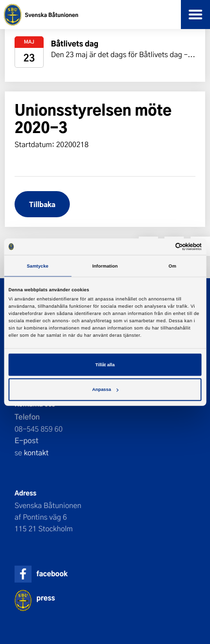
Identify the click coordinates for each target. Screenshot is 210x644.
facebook (52, 574)
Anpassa (105, 389)
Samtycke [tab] (38, 266)
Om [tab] (173, 266)
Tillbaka (42, 204)
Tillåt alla (105, 365)
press (46, 598)
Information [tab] (105, 266)
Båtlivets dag (75, 43)
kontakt (36, 452)
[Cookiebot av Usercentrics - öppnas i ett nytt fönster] (159, 247)
